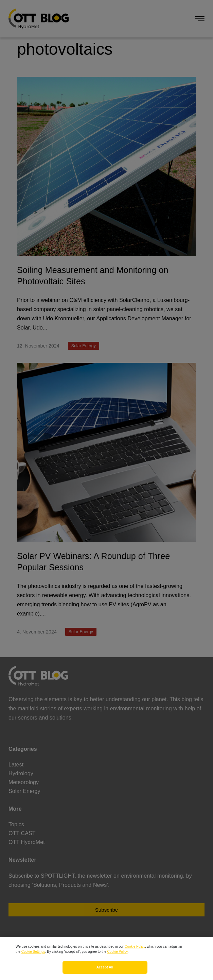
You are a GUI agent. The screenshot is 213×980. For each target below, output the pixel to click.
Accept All (105, 973)
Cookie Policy (135, 953)
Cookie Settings (33, 958)
